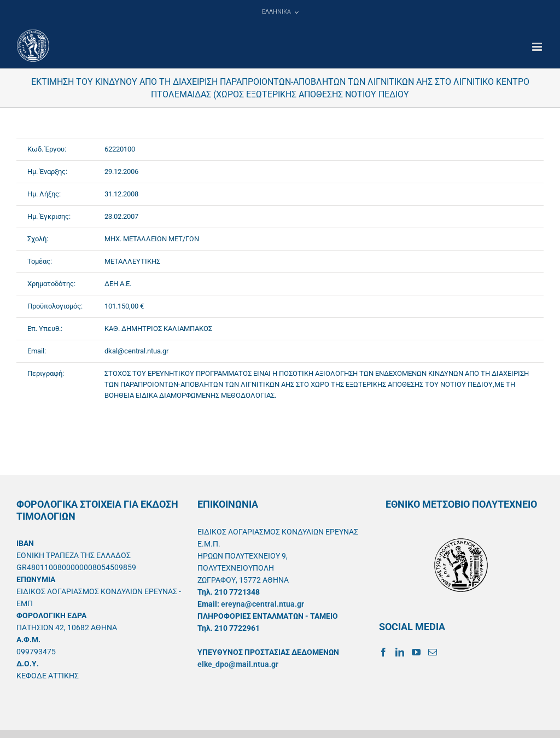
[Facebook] (383, 652)
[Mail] (433, 652)
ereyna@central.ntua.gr (262, 604)
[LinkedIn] (400, 652)
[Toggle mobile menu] (538, 47)
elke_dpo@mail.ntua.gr (238, 664)
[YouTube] (416, 652)
